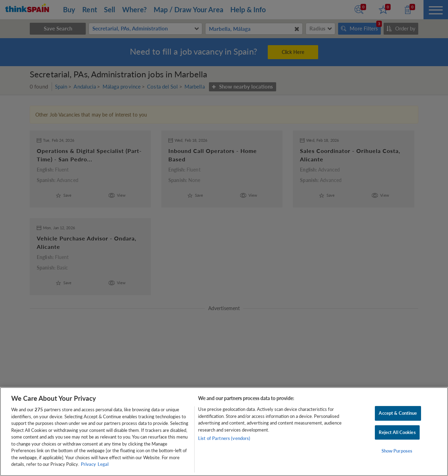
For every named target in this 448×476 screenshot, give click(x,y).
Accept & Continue (398, 413)
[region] (224, 432)
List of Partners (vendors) (224, 438)
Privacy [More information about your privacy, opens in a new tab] (88, 464)
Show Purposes (397, 451)
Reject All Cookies (397, 432)
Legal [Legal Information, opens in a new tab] (103, 464)
